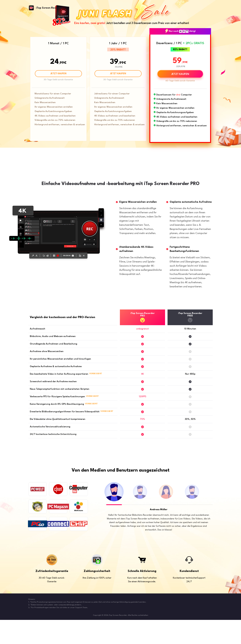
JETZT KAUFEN (58, 74)
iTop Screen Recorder (49, 8)
